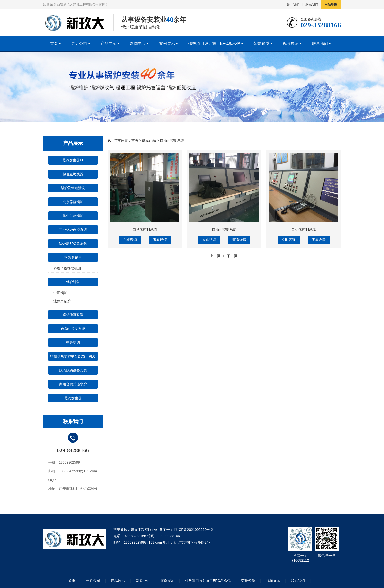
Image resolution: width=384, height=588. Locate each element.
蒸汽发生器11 (73, 160)
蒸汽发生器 (73, 398)
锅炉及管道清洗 (73, 188)
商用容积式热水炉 (73, 384)
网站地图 (331, 5)
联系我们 (312, 5)
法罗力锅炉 (62, 301)
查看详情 (160, 240)
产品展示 (108, 44)
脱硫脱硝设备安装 (73, 370)
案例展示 (167, 44)
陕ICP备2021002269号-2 (193, 530)
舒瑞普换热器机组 (67, 268)
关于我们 (293, 5)
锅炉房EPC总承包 (73, 244)
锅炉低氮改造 (73, 315)
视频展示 (291, 44)
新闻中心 (138, 44)
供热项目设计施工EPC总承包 (214, 44)
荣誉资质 (261, 44)
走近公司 (79, 44)
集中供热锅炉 (73, 216)
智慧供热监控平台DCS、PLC (73, 356)
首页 (54, 44)
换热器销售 (73, 257)
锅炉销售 (73, 282)
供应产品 (149, 140)
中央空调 (73, 342)
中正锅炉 (60, 293)
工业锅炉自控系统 (73, 230)
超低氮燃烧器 (73, 174)
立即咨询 (130, 240)
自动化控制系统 (73, 329)
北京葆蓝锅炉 (73, 202)
